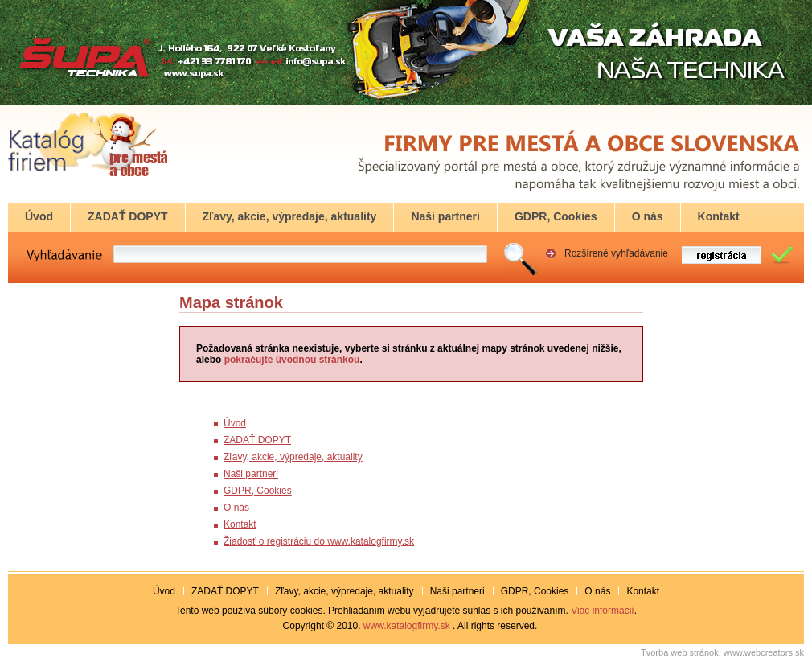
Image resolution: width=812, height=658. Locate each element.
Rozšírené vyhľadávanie (616, 253)
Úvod (235, 423)
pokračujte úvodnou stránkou (292, 360)
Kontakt (240, 524)
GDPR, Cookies (258, 491)
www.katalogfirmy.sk (407, 626)
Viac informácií (602, 611)
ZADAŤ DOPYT (257, 440)
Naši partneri (251, 474)
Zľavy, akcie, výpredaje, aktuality (293, 457)
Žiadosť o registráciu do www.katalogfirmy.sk (319, 541)
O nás (236, 508)
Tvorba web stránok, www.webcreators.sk (722, 652)
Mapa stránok (231, 302)
